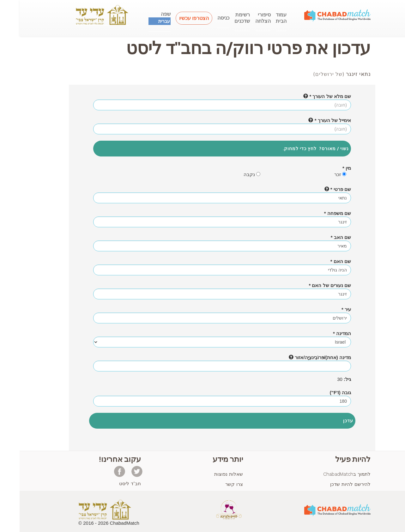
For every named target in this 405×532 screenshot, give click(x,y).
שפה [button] (140, 18)
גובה (321, 392)
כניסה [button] (204, 18)
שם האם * (321, 261)
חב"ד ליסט (110, 484)
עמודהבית (262, 18)
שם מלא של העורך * (308, 96)
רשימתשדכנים (223, 18)
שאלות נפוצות (209, 474)
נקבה (232, 174)
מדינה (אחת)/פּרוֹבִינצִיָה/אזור (300, 357)
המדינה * (322, 333)
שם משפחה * (318, 213)
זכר (321, 174)
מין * (327, 168)
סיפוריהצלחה (243, 18)
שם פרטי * (318, 189)
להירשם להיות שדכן (331, 484)
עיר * (327, 309)
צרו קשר (215, 484)
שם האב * (321, 237)
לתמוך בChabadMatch (327, 474)
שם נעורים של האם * (310, 285)
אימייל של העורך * (310, 120)
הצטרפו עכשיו (174, 18)
